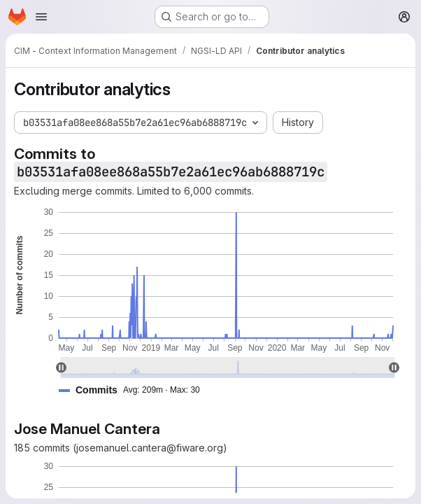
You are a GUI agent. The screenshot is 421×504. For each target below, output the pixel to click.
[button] (135, 390)
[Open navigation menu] (41, 17)
